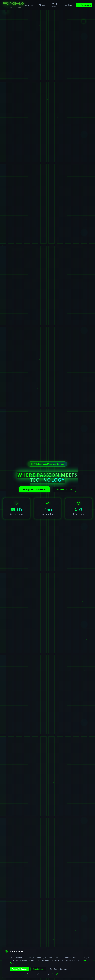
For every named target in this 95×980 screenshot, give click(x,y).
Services (30, 5)
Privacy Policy (57, 974)
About (42, 5)
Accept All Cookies (19, 970)
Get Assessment (84, 5)
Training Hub (55, 5)
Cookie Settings (58, 970)
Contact (68, 5)
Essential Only (38, 970)
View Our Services (64, 489)
